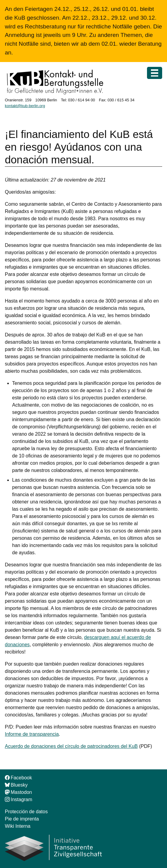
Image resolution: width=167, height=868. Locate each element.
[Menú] (155, 73)
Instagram (18, 799)
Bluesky (16, 785)
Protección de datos (26, 812)
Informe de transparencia (32, 734)
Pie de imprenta (22, 819)
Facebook (18, 778)
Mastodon (18, 792)
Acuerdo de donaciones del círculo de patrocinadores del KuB (71, 746)
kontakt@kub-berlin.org (25, 106)
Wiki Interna (18, 826)
